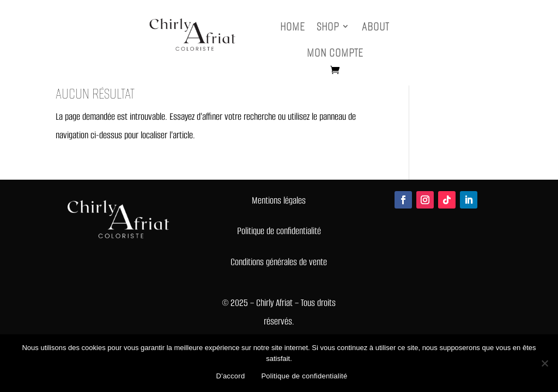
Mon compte (335, 53)
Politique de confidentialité (304, 376)
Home (292, 26)
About (375, 26)
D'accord (231, 376)
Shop (328, 26)
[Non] (544, 363)
